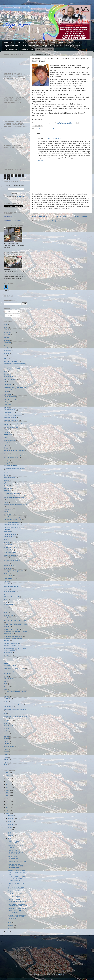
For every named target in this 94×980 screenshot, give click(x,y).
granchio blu (8, 488)
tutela (6, 731)
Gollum (6, 485)
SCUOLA (7, 687)
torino (6, 723)
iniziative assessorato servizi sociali (15, 505)
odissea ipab (8, 576)
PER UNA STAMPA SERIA (16, 897)
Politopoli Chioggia (73, 46)
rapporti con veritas (10, 658)
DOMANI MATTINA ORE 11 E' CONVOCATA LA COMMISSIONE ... (17, 879)
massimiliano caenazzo (11, 547)
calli (5, 382)
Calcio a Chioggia (10, 49)
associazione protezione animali (14, 364)
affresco (6, 330)
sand (5, 681)
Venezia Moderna (27, 49)
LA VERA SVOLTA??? (15, 894)
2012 (8, 810)
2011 (8, 813)
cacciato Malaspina (10, 379)
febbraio (11, 925)
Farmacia (7, 460)
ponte (6, 613)
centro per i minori (10, 399)
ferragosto (7, 463)
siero (5, 689)
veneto (6, 749)
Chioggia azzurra (8, 216)
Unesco (6, 736)
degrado (7, 448)
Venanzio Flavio (9, 747)
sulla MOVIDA (8, 707)
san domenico (8, 679)
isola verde (7, 532)
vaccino (6, 739)
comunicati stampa (10, 418)
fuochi (6, 472)
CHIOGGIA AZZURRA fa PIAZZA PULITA (16, 842)
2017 (8, 796)
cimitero (6, 407)
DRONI (6, 453)
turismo (6, 728)
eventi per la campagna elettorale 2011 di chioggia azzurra (15, 457)
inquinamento (8, 509)
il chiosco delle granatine (12, 493)
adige (6, 327)
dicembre (11, 816)
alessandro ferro (9, 332)
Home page (9, 42)
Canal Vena (8, 384)
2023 (8, 779)
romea (6, 676)
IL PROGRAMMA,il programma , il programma (17, 900)
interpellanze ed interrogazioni (14, 517)
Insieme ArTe (8, 514)
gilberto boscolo (9, 483)
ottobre (10, 821)
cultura (6, 445)
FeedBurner (20, 197)
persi (5, 602)
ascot (6, 358)
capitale (6, 391)
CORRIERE (8, 435)
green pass (7, 491)
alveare (6, 338)
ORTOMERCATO (10, 579)
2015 (8, 802)
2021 (8, 784)
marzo (10, 922)
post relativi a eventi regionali (13, 636)
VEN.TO (7, 744)
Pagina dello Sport (73, 42)
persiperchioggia (9, 605)
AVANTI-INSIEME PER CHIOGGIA (15, 846)
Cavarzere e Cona (10, 397)
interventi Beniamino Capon (13, 519)
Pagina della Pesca (11, 46)
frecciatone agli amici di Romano (14, 468)
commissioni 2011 (10, 410)
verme (6, 757)
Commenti (9, 315)
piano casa (7, 610)
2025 (8, 773)
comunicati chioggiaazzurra (13, 415)
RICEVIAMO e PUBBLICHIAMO (14, 668)
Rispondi (40, 161)
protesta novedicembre (11, 643)
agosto (10, 827)
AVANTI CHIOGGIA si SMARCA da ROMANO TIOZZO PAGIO (16, 852)
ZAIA (5, 765)
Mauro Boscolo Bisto (11, 552)
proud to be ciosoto (10, 646)
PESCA (6, 607)
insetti (6, 512)
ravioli (6, 663)
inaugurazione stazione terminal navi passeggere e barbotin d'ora (15, 497)
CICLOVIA (7, 405)
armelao (7, 353)
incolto (6, 502)
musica (6, 563)
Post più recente (40, 216)
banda (6, 372)
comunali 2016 (9, 412)
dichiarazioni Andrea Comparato (49, 129)
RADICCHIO (8, 655)
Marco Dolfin (8, 545)
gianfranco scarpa (10, 478)
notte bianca (8, 568)
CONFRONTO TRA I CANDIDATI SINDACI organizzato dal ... (15, 866)
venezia (6, 752)
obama (6, 573)
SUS (5, 714)
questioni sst (8, 653)
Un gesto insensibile (14, 891)
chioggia (7, 402)
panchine (7, 589)
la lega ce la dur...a (10, 534)
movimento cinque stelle (12, 560)
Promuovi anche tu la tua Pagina (13, 220)
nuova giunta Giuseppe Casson (14, 571)
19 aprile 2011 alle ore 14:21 (54, 138)
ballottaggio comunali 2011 (13, 369)
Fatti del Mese (22, 42)
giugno (10, 833)
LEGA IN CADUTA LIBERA (16, 888)
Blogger (62, 974)
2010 (8, 932)
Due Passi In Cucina (45, 49)
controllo (7, 430)
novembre (11, 818)
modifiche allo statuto (11, 555)
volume (6, 762)
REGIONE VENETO (10, 666)
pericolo (6, 599)
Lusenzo (7, 542)
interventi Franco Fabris (12, 525)
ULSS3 (6, 734)
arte (5, 356)
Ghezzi (6, 475)
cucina (6, 443)
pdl (5, 594)
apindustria (7, 351)
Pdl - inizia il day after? (11, 597)
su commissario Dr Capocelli (13, 704)
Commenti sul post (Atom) (47, 221)
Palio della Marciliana (11, 586)
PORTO (6, 618)
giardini (6, 480)
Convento (7, 432)
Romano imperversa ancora (17, 861)
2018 (8, 793)
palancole (7, 584)
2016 (8, 799)
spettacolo (7, 699)
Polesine (59, 46)
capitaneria (7, 394)
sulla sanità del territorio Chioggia (15, 709)
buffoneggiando (9, 377)
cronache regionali (10, 440)
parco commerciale (10, 592)
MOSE (6, 558)
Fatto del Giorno (57, 42)
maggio (10, 836)
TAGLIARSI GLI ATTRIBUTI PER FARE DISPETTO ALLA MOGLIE (17, 910)
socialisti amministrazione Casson (15, 692)
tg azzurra (7, 721)
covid (6, 438)
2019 (8, 790)
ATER (6, 366)
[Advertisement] (47, 952)
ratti (5, 660)
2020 (8, 787)
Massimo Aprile (9, 550)
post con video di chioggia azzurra (15, 620)
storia (6, 701)
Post (7, 312)
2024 (5, 325)
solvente (7, 696)
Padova (6, 581)
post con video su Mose (12, 629)
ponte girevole (8, 615)
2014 (8, 805)
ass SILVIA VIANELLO (11, 361)
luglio (10, 830)
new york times (9, 566)
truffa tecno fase (9, 726)
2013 (8, 807)
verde (6, 754)
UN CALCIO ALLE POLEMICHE (14, 858)
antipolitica (7, 343)
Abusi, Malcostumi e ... (39, 42)
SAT (5, 684)
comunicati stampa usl (11, 420)
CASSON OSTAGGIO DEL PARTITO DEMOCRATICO (17, 905)
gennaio (11, 928)
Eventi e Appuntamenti (30, 46)
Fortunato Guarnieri (10, 465)
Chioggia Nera (47, 46)
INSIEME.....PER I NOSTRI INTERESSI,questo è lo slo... (17, 872)
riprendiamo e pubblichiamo (13, 671)
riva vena (7, 673)
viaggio (6, 760)
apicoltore (7, 348)
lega (5, 539)
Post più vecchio (83, 216)
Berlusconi (7, 374)
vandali (6, 741)
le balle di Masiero (10, 537)
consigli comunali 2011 (11, 427)
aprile (10, 839)
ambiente (7, 340)
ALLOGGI (7, 335)
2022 (8, 782)
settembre (11, 824)
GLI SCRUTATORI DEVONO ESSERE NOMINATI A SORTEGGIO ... (17, 917)
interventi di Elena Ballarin (12, 522)
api (5, 345)
